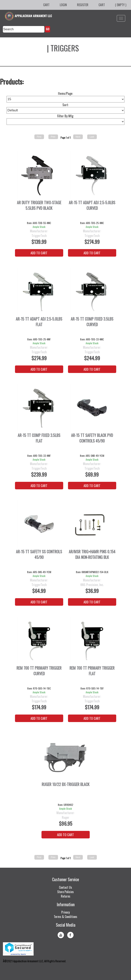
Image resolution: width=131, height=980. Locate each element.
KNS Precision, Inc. (92, 585)
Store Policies (65, 892)
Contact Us (65, 887)
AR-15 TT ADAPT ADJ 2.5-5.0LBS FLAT (39, 322)
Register (83, 5)
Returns (66, 896)
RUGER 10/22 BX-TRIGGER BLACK (66, 784)
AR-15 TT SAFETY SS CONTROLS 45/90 (39, 554)
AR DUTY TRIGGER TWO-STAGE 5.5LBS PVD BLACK (39, 205)
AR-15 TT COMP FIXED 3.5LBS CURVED (92, 322)
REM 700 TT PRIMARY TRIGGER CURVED (39, 671)
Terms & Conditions (65, 917)
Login (63, 5)
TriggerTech (39, 236)
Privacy (65, 912)
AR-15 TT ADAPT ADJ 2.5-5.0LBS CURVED (92, 205)
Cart (46, 5)
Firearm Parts (23, 48)
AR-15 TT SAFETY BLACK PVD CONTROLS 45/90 (92, 438)
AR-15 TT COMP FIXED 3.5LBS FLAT (39, 438)
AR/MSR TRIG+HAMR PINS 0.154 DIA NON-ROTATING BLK (92, 554)
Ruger (66, 817)
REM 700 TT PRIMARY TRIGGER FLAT (92, 671)
